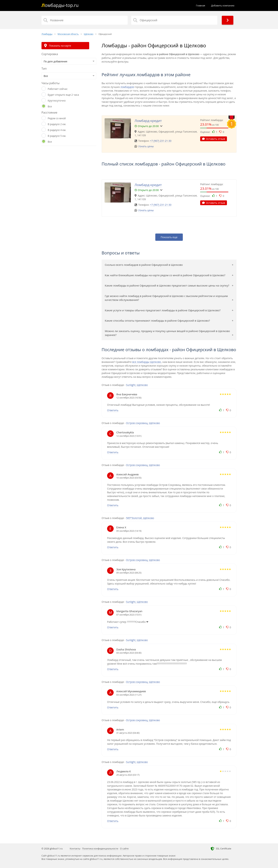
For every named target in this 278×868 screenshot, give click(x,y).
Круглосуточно (57, 101)
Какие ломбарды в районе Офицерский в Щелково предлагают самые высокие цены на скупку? (167, 285)
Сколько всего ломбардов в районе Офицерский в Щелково (144, 265)
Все (50, 106)
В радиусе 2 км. (57, 124)
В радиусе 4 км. (57, 130)
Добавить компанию (223, 5)
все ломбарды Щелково (147, 362)
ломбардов (127, 87)
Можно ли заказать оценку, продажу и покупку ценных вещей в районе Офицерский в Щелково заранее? (167, 333)
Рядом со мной (57, 118)
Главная (201, 5)
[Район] (174, 20)
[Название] (85, 20)
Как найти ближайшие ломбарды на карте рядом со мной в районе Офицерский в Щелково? (165, 275)
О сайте (124, 849)
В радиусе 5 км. (57, 136)
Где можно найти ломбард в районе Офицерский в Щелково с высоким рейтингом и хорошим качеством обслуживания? (166, 298)
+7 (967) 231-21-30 (161, 141)
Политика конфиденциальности (100, 849)
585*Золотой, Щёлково (140, 518)
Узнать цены (146, 146)
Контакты (75, 849)
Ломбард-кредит (148, 121)
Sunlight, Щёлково (137, 385)
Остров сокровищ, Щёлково (143, 423)
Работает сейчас (58, 89)
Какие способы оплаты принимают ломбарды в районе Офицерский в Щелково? (157, 321)
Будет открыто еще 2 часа (63, 95)
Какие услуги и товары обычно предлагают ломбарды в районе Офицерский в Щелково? (163, 310)
